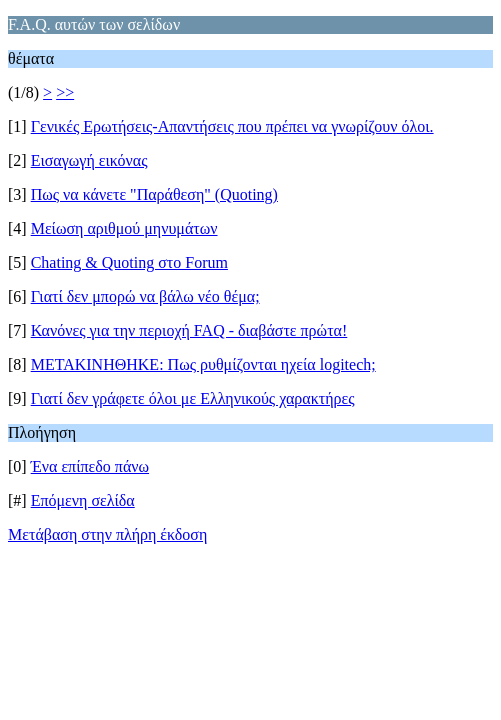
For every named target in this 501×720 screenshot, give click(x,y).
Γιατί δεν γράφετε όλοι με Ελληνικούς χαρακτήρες (193, 398)
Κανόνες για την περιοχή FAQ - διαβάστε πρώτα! (189, 330)
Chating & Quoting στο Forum (129, 262)
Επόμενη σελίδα (83, 500)
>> (65, 92)
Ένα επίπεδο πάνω (90, 466)
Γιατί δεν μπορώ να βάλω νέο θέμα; (145, 296)
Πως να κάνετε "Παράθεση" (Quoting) (154, 194)
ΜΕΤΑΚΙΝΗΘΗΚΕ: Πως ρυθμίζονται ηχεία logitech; (203, 364)
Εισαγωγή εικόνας (89, 160)
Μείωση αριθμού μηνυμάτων (124, 228)
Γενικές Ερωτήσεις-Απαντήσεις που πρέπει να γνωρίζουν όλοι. (232, 126)
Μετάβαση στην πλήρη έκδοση (107, 534)
